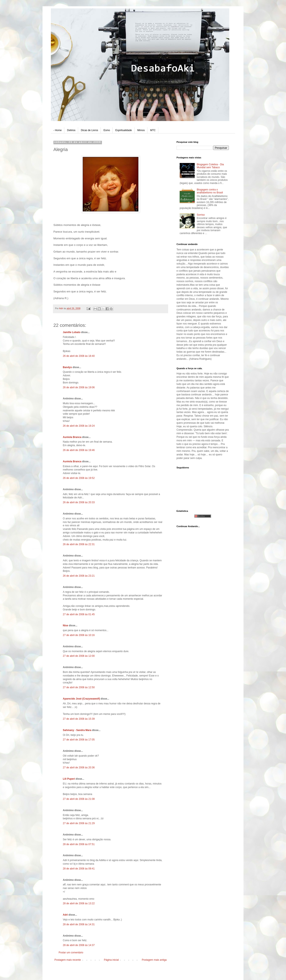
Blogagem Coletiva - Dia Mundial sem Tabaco (210, 166)
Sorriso (201, 215)
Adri (65, 915)
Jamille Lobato (72, 332)
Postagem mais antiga (154, 960)
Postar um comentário (71, 953)
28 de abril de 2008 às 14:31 (79, 924)
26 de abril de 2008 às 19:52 (79, 478)
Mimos (141, 130)
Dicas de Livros (89, 130)
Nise (65, 626)
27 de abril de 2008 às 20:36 (79, 768)
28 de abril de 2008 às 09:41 (79, 869)
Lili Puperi (69, 779)
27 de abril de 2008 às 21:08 (79, 799)
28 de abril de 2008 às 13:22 (79, 903)
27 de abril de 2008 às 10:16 (79, 635)
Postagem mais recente (68, 960)
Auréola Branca (72, 437)
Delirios (71, 130)
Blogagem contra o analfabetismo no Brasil (210, 191)
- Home (57, 130)
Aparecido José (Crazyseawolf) (81, 699)
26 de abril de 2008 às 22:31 (79, 544)
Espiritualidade (124, 130)
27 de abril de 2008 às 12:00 (79, 656)
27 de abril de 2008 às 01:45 (79, 614)
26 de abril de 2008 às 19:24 (79, 426)
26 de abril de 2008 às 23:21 (79, 576)
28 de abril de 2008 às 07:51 (79, 844)
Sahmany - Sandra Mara (77, 730)
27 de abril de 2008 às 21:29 (79, 823)
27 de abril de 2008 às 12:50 (79, 687)
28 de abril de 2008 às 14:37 (79, 945)
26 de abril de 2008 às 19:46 (79, 450)
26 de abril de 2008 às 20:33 (79, 502)
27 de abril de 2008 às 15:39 (79, 719)
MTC (153, 130)
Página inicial (111, 960)
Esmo (107, 130)
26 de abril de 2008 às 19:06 (79, 387)
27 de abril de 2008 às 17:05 (79, 740)
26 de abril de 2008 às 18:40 (79, 356)
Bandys (67, 367)
